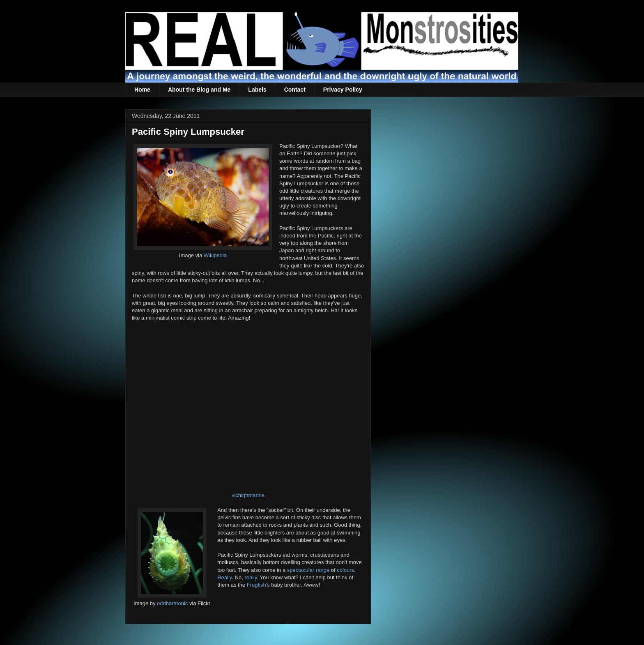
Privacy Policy (343, 90)
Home (142, 90)
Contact (295, 90)
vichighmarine (248, 495)
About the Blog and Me (199, 90)
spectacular (301, 570)
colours (345, 570)
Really (224, 577)
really (251, 577)
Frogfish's (258, 585)
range (323, 570)
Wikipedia (215, 255)
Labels (257, 90)
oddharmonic (172, 603)
